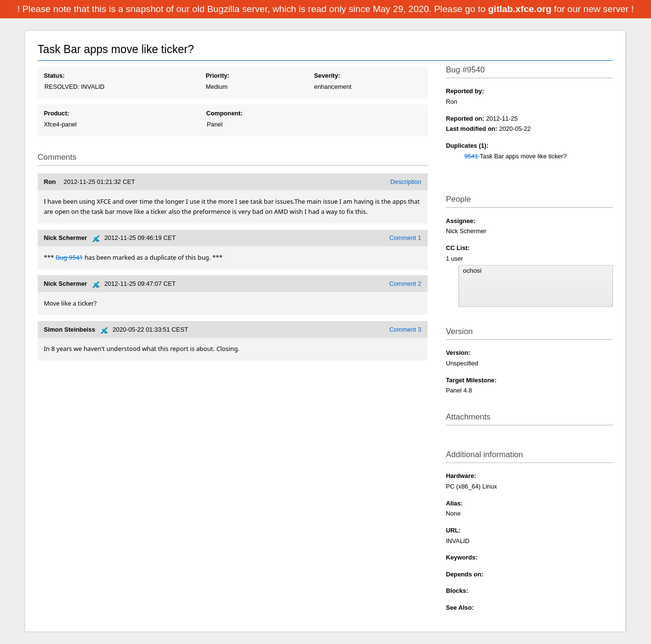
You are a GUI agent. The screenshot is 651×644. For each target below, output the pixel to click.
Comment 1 (405, 238)
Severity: (327, 76)
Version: (458, 353)
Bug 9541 (69, 257)
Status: (54, 76)
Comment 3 (405, 329)
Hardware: (461, 476)
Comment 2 (405, 284)
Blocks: (457, 591)
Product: (57, 113)
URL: (453, 530)
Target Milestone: (471, 380)
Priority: (217, 76)
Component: (224, 113)
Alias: (454, 503)
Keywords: (462, 557)
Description (406, 182)
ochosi (535, 271)
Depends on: (465, 574)
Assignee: (461, 221)
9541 (472, 156)
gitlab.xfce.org (521, 9)
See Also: (460, 608)
